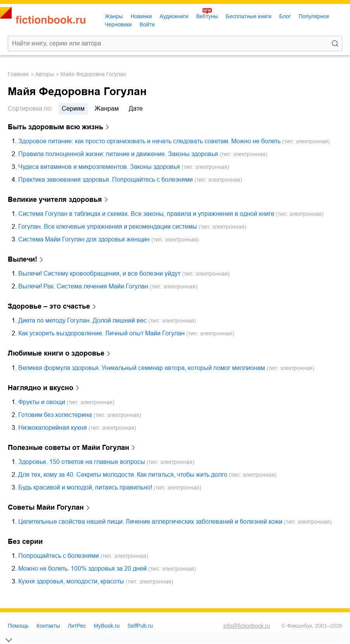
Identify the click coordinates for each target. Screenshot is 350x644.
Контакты (48, 626)
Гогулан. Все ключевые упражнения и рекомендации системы (108, 227)
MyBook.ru (107, 626)
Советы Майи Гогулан (46, 507)
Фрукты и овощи (42, 402)
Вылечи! (23, 259)
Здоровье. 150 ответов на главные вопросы (82, 462)
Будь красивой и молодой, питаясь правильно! (85, 487)
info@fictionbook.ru (246, 626)
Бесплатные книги (249, 16)
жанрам (107, 108)
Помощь (18, 626)
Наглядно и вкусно (41, 388)
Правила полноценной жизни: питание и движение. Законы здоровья (118, 154)
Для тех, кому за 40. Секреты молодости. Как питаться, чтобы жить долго (123, 475)
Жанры (114, 16)
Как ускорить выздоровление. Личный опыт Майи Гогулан (101, 333)
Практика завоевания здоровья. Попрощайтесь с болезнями (106, 180)
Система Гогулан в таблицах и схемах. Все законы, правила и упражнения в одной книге (146, 214)
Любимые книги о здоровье (56, 353)
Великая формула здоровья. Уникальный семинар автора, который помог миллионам (142, 368)
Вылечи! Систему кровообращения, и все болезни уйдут (99, 273)
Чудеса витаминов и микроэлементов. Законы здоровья (99, 167)
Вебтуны (207, 16)
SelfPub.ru (140, 626)
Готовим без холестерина (55, 415)
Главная (18, 74)
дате (136, 108)
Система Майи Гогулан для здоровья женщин (84, 239)
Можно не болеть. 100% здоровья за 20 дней (82, 568)
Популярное (314, 16)
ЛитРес (77, 626)
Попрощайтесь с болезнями (59, 556)
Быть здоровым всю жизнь (55, 127)
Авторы (45, 74)
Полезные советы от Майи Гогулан (68, 448)
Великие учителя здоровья (55, 200)
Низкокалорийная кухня (53, 428)
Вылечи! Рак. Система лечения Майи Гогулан (83, 286)
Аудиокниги (174, 16)
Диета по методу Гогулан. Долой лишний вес (82, 320)
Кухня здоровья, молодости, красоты (71, 581)
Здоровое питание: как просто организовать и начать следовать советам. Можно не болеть (149, 141)
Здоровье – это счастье (49, 306)
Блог (285, 16)
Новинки (141, 16)
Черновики (118, 24)
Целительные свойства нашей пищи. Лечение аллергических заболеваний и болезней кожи (150, 522)
